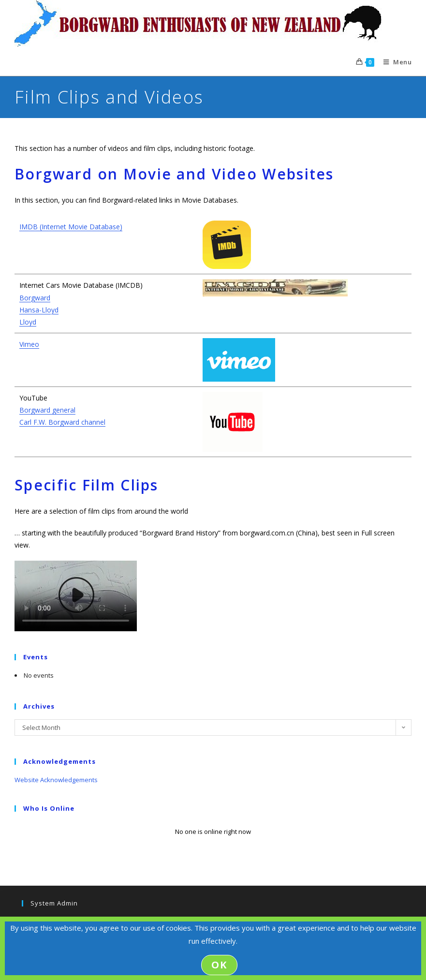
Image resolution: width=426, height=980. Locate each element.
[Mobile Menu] (394, 62)
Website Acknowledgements (56, 780)
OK (219, 965)
